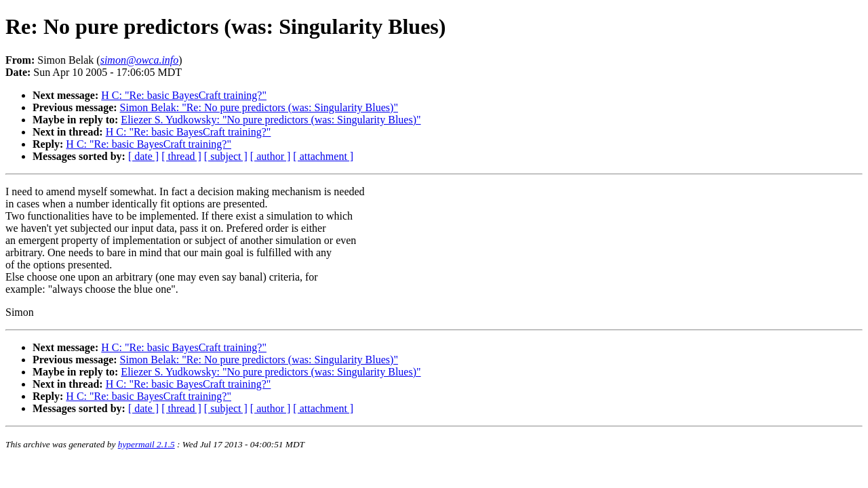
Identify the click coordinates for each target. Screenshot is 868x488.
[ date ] (143, 156)
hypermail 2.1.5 (146, 444)
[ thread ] (181, 156)
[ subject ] (226, 156)
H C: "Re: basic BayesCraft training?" (184, 95)
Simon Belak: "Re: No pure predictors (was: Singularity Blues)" (259, 107)
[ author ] (271, 156)
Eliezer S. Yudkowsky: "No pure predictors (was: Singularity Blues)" (271, 120)
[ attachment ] (323, 156)
